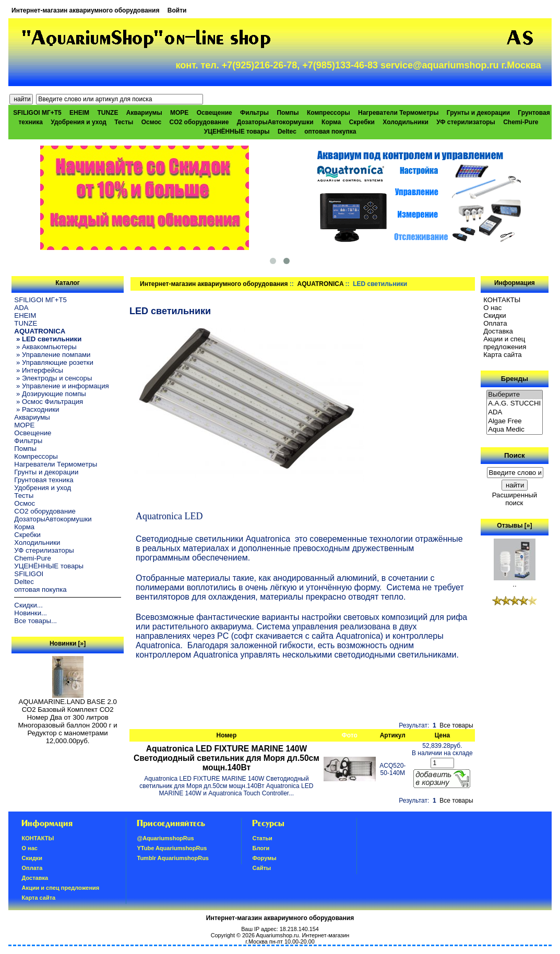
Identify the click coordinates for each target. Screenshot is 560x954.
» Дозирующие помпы (50, 394)
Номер (227, 735)
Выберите (515, 395)
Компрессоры (329, 113)
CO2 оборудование (199, 122)
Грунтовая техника (44, 480)
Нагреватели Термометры (398, 113)
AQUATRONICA (320, 284)
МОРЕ (179, 113)
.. (515, 581)
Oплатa (495, 323)
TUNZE (108, 113)
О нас (492, 308)
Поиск (515, 455)
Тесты (124, 122)
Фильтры (254, 113)
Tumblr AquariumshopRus (173, 858)
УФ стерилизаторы (466, 122)
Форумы (264, 858)
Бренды (515, 379)
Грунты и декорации (478, 113)
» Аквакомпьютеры (45, 347)
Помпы (288, 113)
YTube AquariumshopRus (172, 848)
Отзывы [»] (514, 526)
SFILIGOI (29, 574)
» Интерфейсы (39, 370)
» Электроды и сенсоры (53, 378)
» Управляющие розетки (53, 362)
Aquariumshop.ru (277, 935)
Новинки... (31, 613)
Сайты (261, 868)
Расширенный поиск (515, 499)
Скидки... (28, 605)
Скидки (495, 315)
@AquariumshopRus (165, 838)
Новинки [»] (68, 643)
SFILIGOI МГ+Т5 (37, 113)
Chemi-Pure (521, 122)
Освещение (215, 113)
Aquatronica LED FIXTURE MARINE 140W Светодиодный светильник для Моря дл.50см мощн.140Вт (227, 758)
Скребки (362, 122)
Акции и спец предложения (505, 343)
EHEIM (79, 113)
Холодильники (406, 122)
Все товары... (35, 621)
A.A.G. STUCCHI (515, 404)
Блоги (261, 848)
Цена (443, 735)
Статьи (262, 838)
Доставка (498, 331)
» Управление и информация (61, 386)
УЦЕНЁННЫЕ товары (237, 132)
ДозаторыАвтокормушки (275, 122)
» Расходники (37, 409)
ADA (21, 308)
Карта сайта (502, 355)
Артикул (393, 735)
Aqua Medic (515, 430)
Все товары (456, 725)
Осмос (152, 122)
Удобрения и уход (79, 122)
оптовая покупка (330, 132)
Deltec (287, 132)
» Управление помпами (52, 355)
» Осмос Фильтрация (49, 402)
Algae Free (515, 421)
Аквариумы (144, 113)
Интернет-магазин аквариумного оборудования (85, 10)
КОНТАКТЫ (502, 300)
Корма (331, 122)
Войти (177, 10)
